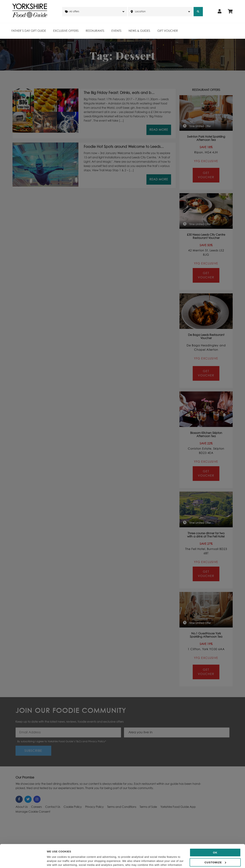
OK (215, 831)
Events (116, 31)
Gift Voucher (168, 31)
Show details (55, 861)
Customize (215, 841)
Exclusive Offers (66, 31)
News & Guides (139, 31)
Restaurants (95, 31)
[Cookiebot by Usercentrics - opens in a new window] (23, 861)
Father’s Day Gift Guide (29, 31)
